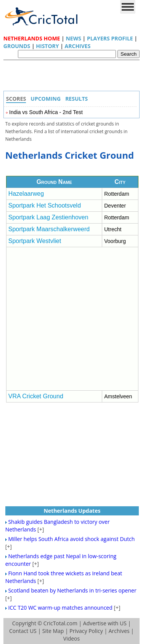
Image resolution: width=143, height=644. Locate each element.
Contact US (23, 631)
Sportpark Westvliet (35, 241)
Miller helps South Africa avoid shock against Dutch (71, 539)
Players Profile (110, 38)
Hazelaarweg (26, 194)
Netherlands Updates (72, 511)
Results (76, 99)
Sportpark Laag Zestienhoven (48, 217)
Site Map (53, 631)
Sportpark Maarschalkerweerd (49, 229)
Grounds (17, 46)
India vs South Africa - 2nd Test (46, 112)
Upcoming (46, 99)
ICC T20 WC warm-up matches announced (60, 608)
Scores (16, 99)
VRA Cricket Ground (36, 396)
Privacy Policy (86, 631)
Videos (71, 638)
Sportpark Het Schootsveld (45, 205)
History (47, 46)
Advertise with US (105, 623)
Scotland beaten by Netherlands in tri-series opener (72, 590)
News (73, 38)
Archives (78, 46)
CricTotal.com (60, 623)
